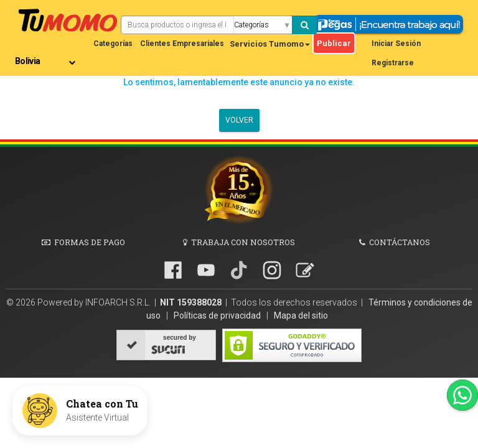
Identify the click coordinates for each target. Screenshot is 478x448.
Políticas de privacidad (218, 315)
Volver (239, 120)
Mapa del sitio (301, 315)
